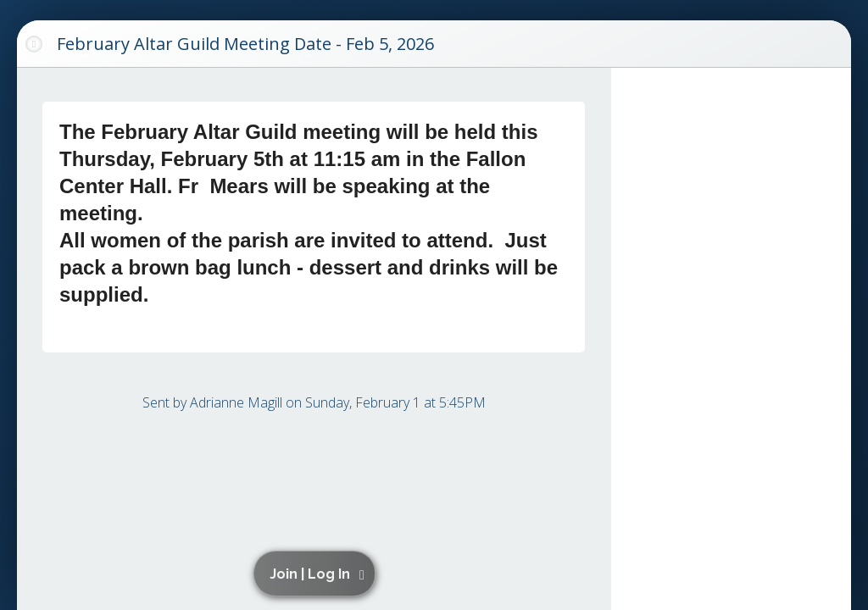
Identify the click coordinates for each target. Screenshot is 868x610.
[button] (317, 574)
